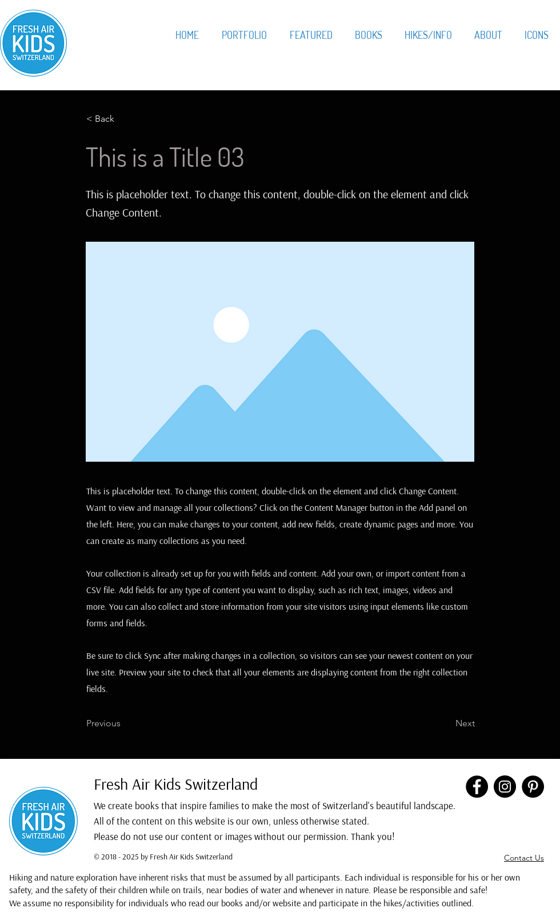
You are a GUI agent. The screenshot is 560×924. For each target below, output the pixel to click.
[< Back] (124, 119)
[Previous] (124, 723)
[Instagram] (505, 787)
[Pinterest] (533, 787)
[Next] (446, 723)
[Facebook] (477, 787)
